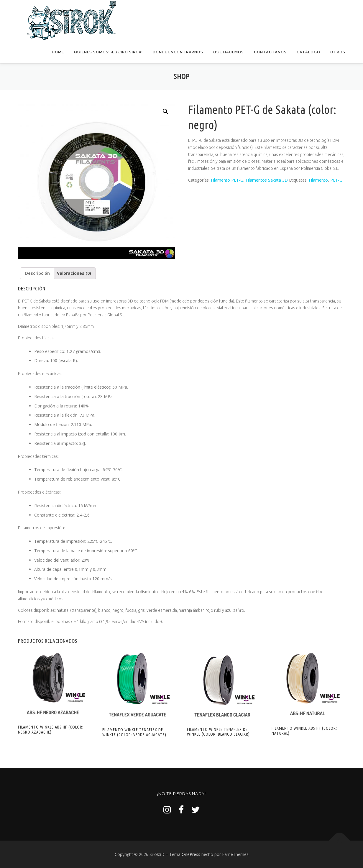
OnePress (191, 854)
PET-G (336, 180)
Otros (338, 52)
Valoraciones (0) (74, 273)
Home (58, 52)
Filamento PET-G (227, 180)
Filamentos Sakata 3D (267, 180)
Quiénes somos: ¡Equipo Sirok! (108, 52)
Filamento (318, 180)
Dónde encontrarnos (178, 52)
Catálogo (308, 52)
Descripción (37, 273)
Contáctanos (270, 52)
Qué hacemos (229, 52)
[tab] (37, 273)
